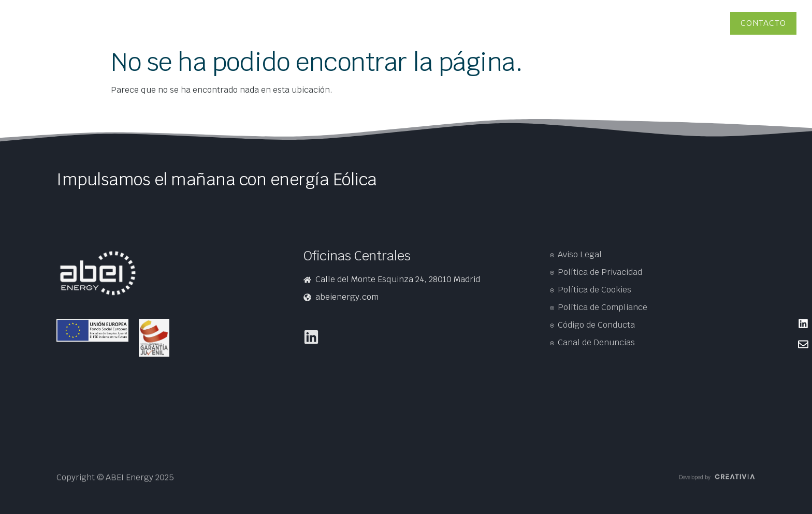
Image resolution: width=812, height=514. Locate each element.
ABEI (509, 23)
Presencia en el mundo (115, 23)
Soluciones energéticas (602, 23)
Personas (659, 23)
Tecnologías (541, 23)
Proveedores (699, 23)
